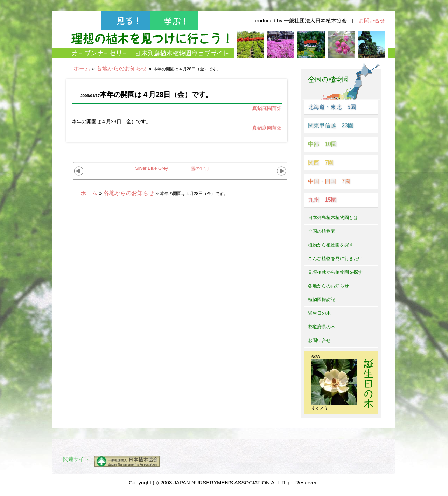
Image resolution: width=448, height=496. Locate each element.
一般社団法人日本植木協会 (315, 20)
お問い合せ (372, 20)
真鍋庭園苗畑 (267, 108)
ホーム (82, 68)
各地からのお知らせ (122, 68)
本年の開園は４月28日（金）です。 (111, 121)
